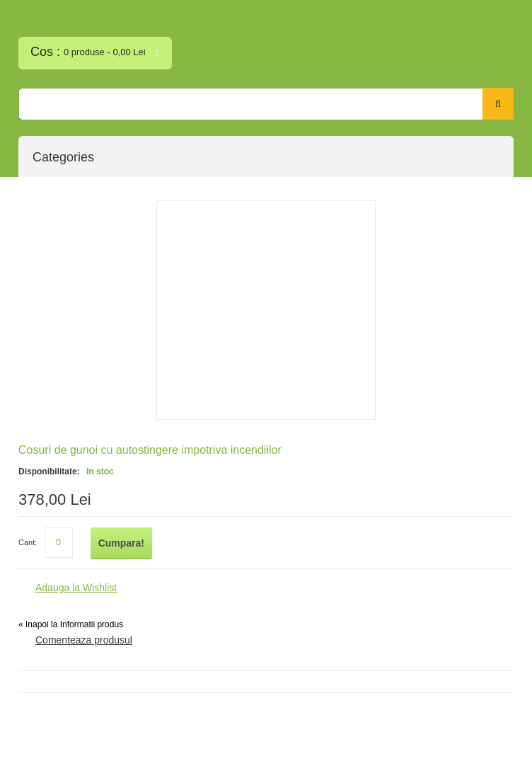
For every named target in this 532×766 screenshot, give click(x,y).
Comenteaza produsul (84, 640)
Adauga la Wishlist (76, 588)
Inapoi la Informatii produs (71, 624)
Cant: (28, 542)
